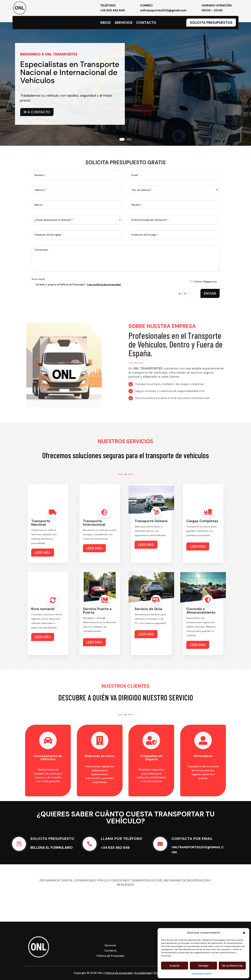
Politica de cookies (202, 973)
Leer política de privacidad (104, 284)
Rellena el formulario (52, 848)
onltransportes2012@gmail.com (163, 10)
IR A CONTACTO (37, 112)
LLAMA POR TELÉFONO (122, 839)
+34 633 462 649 (112, 10)
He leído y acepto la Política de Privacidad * (76, 285)
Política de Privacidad (110, 956)
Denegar (203, 966)
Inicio (106, 23)
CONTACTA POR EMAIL (192, 839)
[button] (244, 933)
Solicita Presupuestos (211, 23)
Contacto (146, 23)
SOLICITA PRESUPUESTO (52, 839)
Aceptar (175, 966)
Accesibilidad (143, 973)
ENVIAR (210, 293)
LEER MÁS (43, 553)
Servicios (124, 23)
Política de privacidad (119, 973)
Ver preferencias (232, 966)
